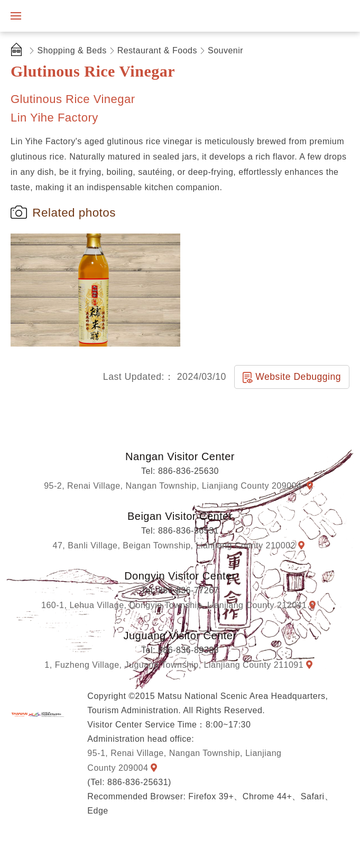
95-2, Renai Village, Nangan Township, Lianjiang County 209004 (174, 486)
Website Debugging (298, 377)
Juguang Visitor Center (180, 636)
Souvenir (225, 50)
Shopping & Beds (72, 50)
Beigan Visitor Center (180, 516)
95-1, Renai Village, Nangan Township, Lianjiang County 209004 (184, 760)
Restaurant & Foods (157, 50)
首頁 (19, 51)
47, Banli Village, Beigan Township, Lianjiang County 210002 (174, 545)
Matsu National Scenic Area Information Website (83, 16)
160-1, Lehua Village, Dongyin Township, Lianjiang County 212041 (174, 605)
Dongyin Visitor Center (180, 576)
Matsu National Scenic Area (38, 714)
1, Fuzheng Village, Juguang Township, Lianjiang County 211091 (174, 665)
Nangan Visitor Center (180, 456)
